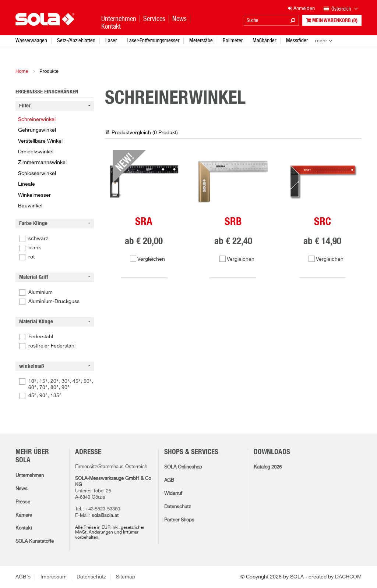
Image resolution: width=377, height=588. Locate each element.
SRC (323, 222)
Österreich (341, 9)
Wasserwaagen (31, 40)
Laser (111, 40)
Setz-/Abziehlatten (76, 40)
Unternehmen (30, 476)
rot (31, 257)
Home (22, 71)
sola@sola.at (105, 516)
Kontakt (24, 528)
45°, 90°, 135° (45, 396)
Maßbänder (264, 40)
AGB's (23, 577)
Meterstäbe (201, 40)
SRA (144, 222)
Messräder (297, 40)
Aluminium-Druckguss (54, 302)
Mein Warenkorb (332, 20)
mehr (321, 41)
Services (154, 19)
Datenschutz (177, 507)
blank (35, 248)
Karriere (24, 515)
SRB (233, 222)
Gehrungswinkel (37, 130)
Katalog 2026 (268, 467)
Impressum (54, 577)
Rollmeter (233, 40)
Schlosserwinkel (37, 174)
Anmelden (301, 9)
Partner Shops (179, 520)
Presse (23, 502)
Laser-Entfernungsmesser (153, 40)
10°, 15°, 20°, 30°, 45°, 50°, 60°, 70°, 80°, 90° (61, 384)
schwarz (38, 239)
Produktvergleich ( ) (145, 133)
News (22, 489)
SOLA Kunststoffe (35, 541)
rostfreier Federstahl (52, 346)
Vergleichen (151, 259)
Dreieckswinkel (36, 152)
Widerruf (173, 494)
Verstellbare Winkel (40, 141)
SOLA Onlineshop (183, 467)
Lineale (27, 184)
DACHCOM (348, 577)
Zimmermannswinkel (42, 163)
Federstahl (41, 337)
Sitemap (126, 577)
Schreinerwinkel (37, 120)
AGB (169, 480)
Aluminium (40, 292)
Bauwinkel (30, 206)
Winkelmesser (34, 195)
